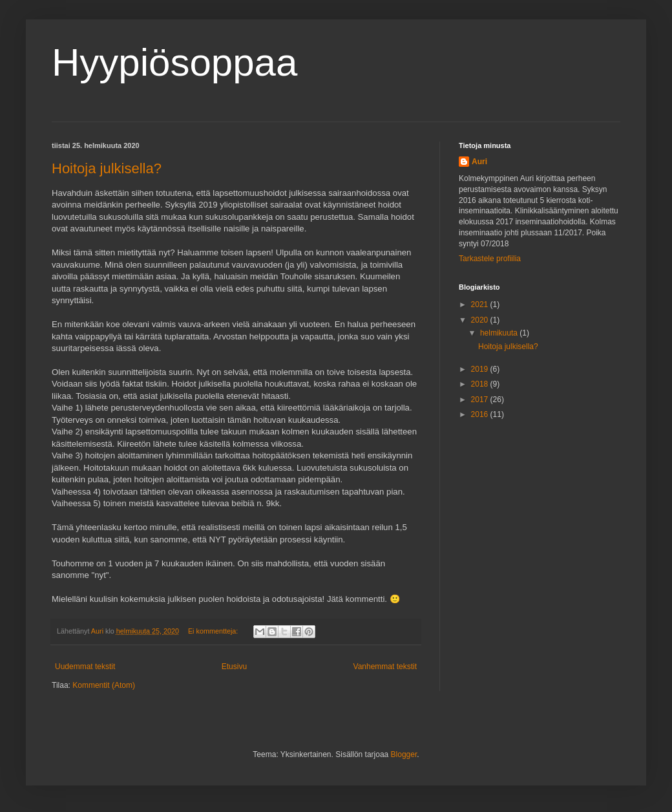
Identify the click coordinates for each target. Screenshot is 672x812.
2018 (481, 384)
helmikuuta (500, 333)
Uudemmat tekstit (85, 667)
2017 (481, 400)
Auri (479, 162)
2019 (481, 369)
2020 (481, 320)
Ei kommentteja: (214, 631)
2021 (481, 304)
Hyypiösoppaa (174, 62)
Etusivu (234, 667)
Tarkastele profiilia (490, 259)
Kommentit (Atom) (104, 685)
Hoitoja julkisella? (107, 168)
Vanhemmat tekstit (385, 667)
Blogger (404, 754)
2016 (481, 414)
